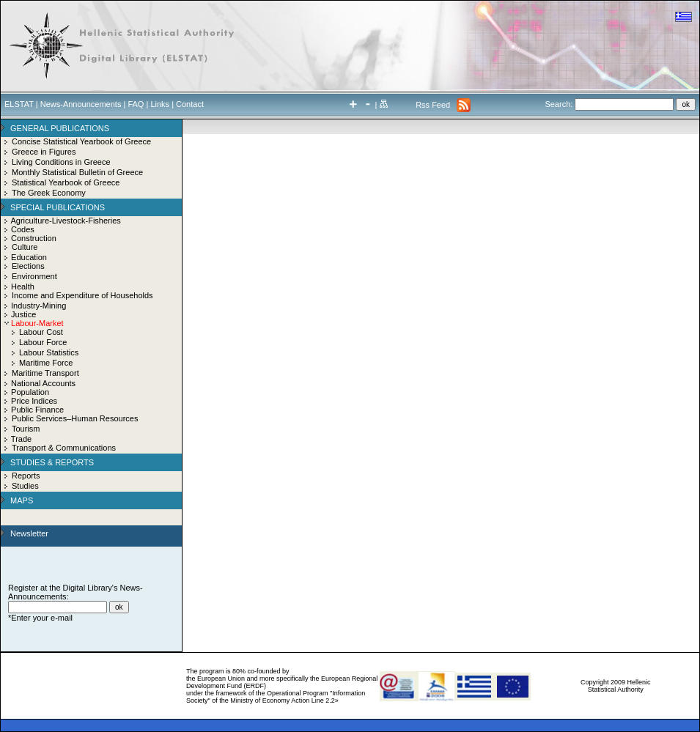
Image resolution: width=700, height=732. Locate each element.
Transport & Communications (64, 448)
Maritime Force (46, 363)
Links (160, 104)
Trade (21, 439)
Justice (23, 314)
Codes (23, 229)
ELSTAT (19, 104)
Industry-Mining (38, 306)
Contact (190, 104)
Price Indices (34, 401)
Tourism (26, 429)
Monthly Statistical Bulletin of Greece (77, 172)
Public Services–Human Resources (75, 418)
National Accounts (43, 383)
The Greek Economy (49, 193)
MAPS (22, 500)
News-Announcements (81, 104)
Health (23, 286)
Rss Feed (433, 105)
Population (30, 392)
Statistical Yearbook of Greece (66, 182)
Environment (34, 276)
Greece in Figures (44, 152)
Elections (28, 266)
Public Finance (37, 410)
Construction (34, 238)
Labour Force (43, 342)
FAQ (136, 104)
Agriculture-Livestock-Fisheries (65, 221)
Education (29, 257)
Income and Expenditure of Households (82, 295)
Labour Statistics (49, 352)
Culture (25, 247)
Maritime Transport (45, 373)
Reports (26, 476)
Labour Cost (41, 332)
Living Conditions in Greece (61, 162)
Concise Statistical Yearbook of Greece (81, 141)
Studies (25, 486)
